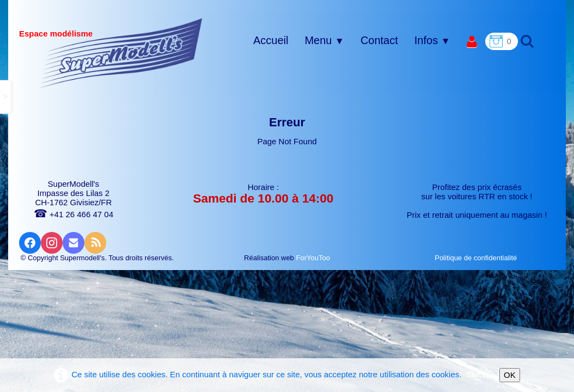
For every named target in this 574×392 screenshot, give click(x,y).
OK (510, 375)
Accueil (271, 40)
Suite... (480, 374)
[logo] (121, 53)
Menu (324, 40)
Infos (432, 40)
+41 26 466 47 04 (74, 214)
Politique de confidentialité (477, 258)
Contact (379, 40)
